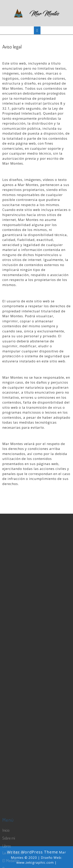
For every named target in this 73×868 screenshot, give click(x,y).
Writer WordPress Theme (33, 852)
